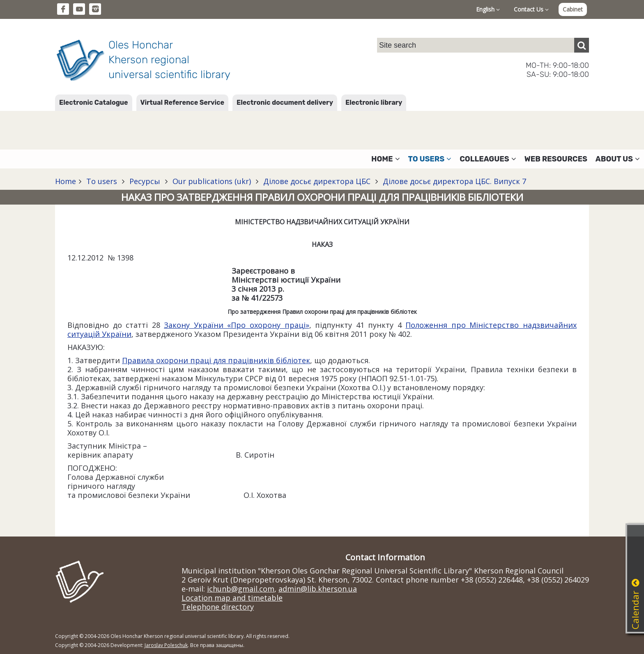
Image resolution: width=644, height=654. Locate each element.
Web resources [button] (556, 159)
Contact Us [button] (531, 9)
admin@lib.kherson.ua (318, 589)
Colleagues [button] (488, 159)
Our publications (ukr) (212, 181)
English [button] (488, 9)
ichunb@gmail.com (241, 589)
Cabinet (573, 9)
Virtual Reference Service (182, 102)
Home (66, 181)
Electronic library (374, 102)
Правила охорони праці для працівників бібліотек (216, 360)
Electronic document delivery (285, 102)
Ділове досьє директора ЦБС (317, 181)
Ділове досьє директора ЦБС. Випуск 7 (453, 181)
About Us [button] (618, 159)
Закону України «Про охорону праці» (236, 325)
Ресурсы (145, 181)
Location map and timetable (232, 598)
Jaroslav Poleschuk (166, 645)
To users (102, 181)
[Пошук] (582, 45)
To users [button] (430, 159)
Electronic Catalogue (94, 102)
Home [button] (386, 159)
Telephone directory (218, 607)
